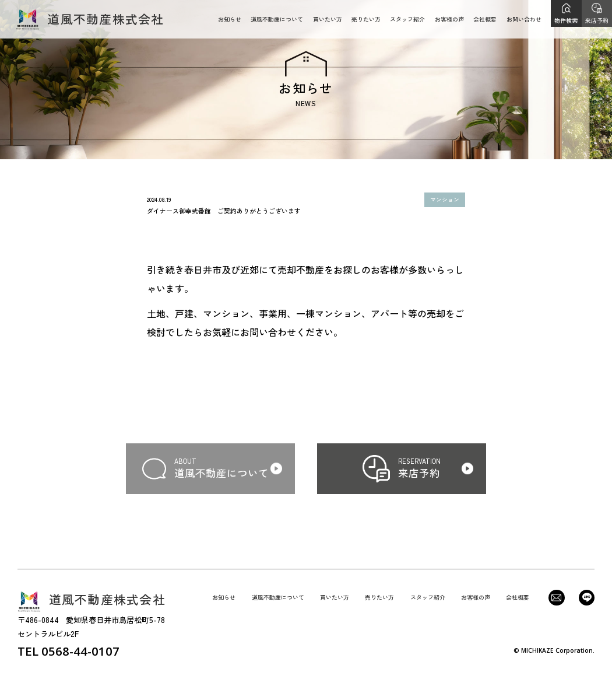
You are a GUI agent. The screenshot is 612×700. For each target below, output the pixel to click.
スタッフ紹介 (407, 19)
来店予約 (597, 20)
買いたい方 (328, 19)
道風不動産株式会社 (90, 19)
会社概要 (485, 19)
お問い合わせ (524, 19)
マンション (445, 199)
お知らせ (230, 19)
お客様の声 (449, 19)
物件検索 (566, 20)
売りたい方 (366, 19)
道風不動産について (277, 19)
